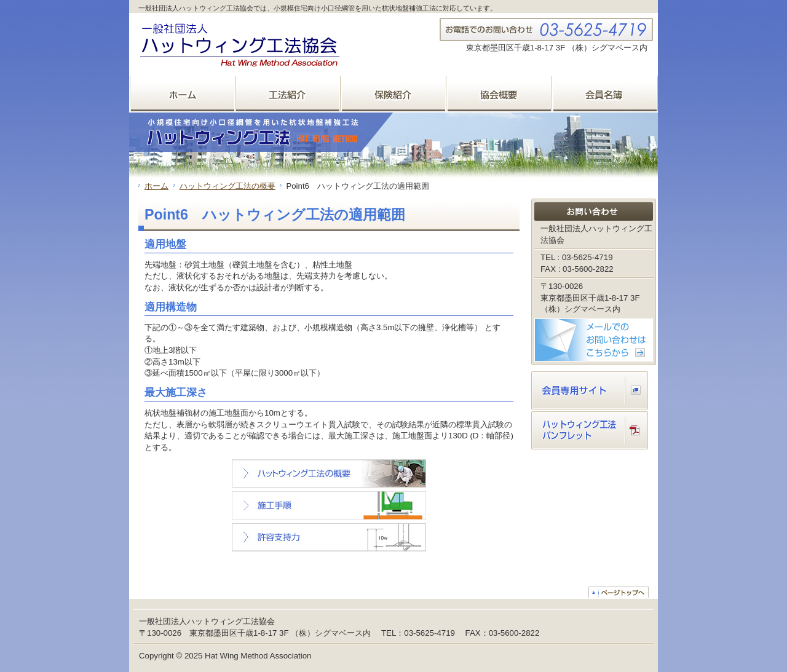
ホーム (156, 186)
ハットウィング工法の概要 (227, 186)
